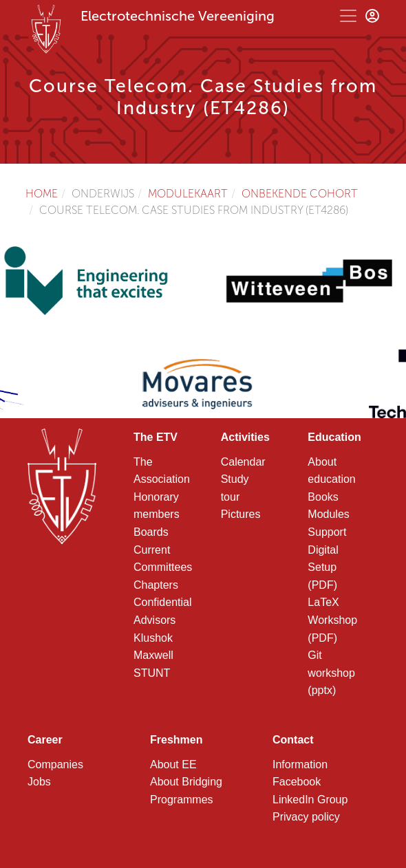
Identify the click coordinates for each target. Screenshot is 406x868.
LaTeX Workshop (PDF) (332, 620)
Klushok (153, 638)
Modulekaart (188, 194)
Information (300, 764)
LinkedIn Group (310, 800)
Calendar (243, 462)
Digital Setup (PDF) (323, 567)
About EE (173, 764)
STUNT (152, 673)
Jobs (39, 782)
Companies (55, 764)
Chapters (156, 585)
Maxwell (153, 655)
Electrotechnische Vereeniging (178, 16)
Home (42, 194)
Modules (328, 514)
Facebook (297, 782)
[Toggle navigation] (348, 16)
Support (327, 532)
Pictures (241, 514)
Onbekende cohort (300, 194)
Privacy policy (306, 817)
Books (323, 497)
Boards (151, 532)
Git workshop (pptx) (331, 673)
